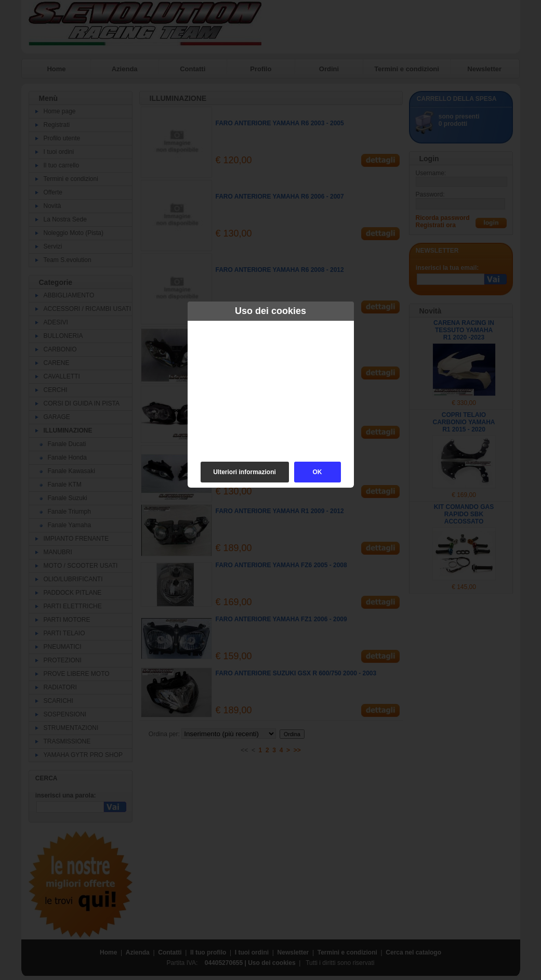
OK (318, 472)
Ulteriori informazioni (245, 472)
